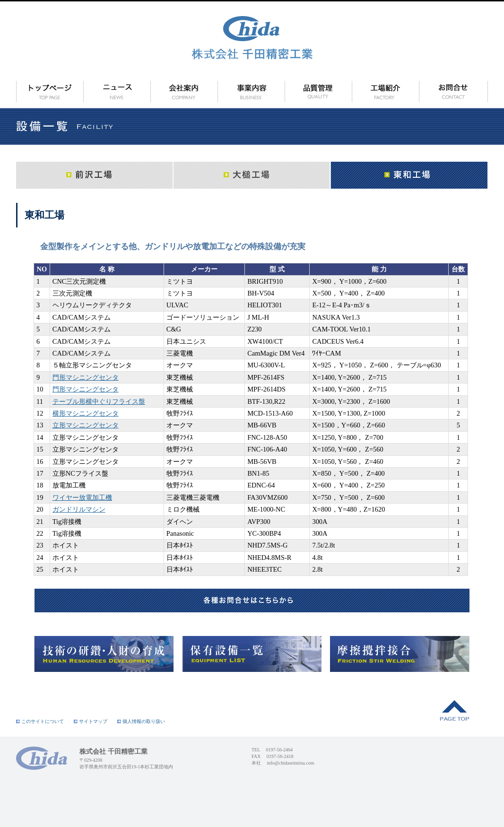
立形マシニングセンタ (86, 425)
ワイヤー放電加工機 (82, 497)
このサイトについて (40, 721)
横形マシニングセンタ (86, 413)
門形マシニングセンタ (86, 377)
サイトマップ (91, 721)
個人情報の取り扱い (141, 721)
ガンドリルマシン (79, 509)
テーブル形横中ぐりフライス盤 (99, 401)
